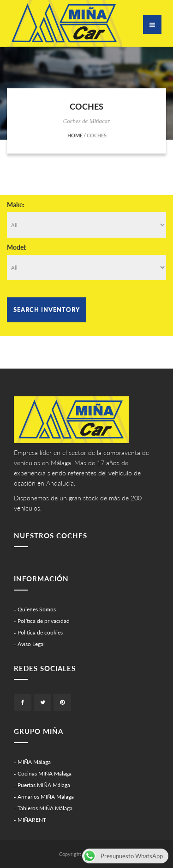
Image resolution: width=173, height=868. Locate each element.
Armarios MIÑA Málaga (46, 797)
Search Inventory (47, 309)
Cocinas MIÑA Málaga (45, 773)
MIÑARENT (32, 820)
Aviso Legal (31, 644)
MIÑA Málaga (34, 762)
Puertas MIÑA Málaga (44, 785)
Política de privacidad (44, 621)
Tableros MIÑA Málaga (45, 808)
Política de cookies (40, 632)
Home (75, 135)
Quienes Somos (37, 609)
